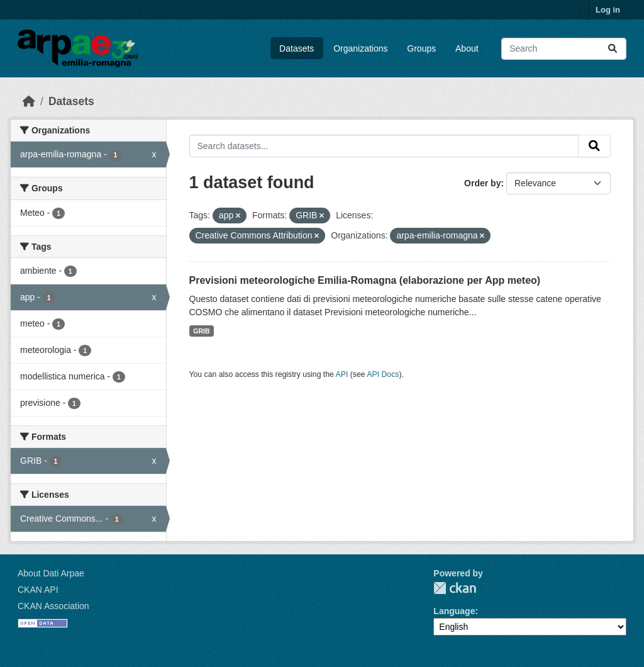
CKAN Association (53, 606)
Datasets (297, 48)
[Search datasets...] (564, 49)
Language (454, 611)
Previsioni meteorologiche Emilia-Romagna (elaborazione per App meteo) (365, 280)
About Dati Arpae (51, 573)
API (342, 374)
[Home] (29, 101)
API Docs (383, 374)
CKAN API (38, 590)
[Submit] (613, 49)
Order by (482, 183)
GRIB (201, 331)
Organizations (360, 48)
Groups (421, 48)
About (467, 48)
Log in (608, 10)
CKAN (455, 588)
